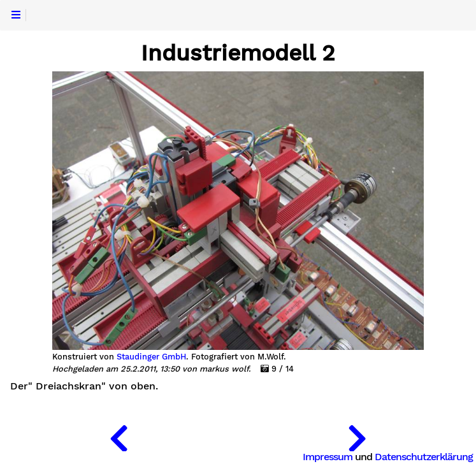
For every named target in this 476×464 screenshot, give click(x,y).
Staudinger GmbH (151, 357)
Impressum (328, 457)
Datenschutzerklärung (424, 457)
